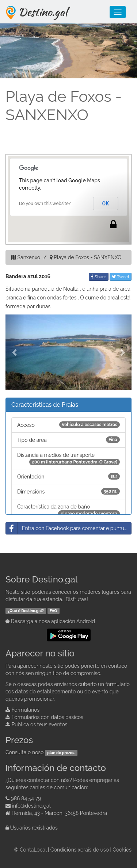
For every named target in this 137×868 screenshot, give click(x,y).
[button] (15, 352)
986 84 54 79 (26, 798)
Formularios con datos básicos (47, 717)
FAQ (53, 611)
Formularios (26, 710)
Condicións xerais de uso (80, 850)
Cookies (122, 850)
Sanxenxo (29, 257)
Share (99, 277)
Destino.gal (43, 12)
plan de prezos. (61, 753)
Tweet (121, 277)
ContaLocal (33, 850)
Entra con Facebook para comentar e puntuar (67, 528)
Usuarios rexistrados (34, 828)
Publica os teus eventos (40, 724)
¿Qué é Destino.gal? (26, 611)
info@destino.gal (31, 806)
